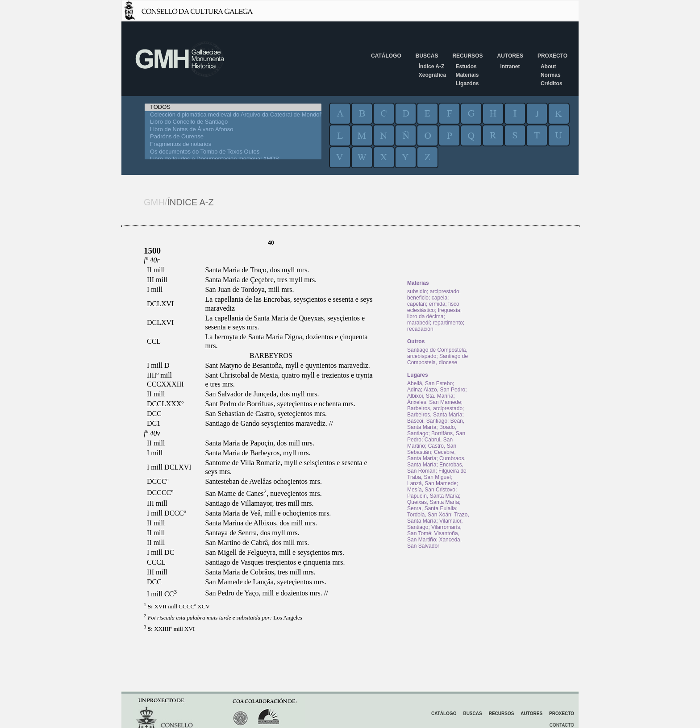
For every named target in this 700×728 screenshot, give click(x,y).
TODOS (233, 107)
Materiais (467, 75)
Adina (414, 390)
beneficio (418, 298)
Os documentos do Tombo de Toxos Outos (233, 152)
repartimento (448, 323)
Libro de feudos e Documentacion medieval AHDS (233, 159)
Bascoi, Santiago (427, 421)
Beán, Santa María (436, 424)
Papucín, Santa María (433, 496)
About (548, 67)
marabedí (419, 323)
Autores (510, 56)
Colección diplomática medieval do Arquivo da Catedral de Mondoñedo (233, 115)
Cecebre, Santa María (431, 455)
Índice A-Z (432, 67)
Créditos (552, 83)
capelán (417, 304)
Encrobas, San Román (435, 468)
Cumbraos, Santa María (436, 462)
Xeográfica (432, 75)
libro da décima (425, 316)
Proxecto (552, 56)
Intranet (510, 67)
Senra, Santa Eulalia (431, 508)
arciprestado (445, 291)
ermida (437, 304)
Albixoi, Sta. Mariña (430, 396)
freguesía (449, 310)
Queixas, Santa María (433, 502)
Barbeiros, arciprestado (435, 408)
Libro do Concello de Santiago (233, 122)
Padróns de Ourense (233, 137)
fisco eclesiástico (433, 307)
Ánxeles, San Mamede (434, 402)
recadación (420, 329)
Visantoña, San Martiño (433, 537)
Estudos (466, 67)
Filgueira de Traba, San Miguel (437, 474)
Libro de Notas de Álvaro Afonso (233, 130)
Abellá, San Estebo (430, 383)
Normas (551, 75)
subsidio (417, 291)
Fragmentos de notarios (233, 144)
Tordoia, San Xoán (429, 515)
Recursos (467, 56)
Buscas (427, 56)
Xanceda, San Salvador (434, 543)
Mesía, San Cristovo (431, 490)
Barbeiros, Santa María (435, 415)
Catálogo (386, 56)
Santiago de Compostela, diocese (437, 359)
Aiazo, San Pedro (444, 390)
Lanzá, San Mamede (432, 483)
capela (440, 298)
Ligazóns (467, 83)
